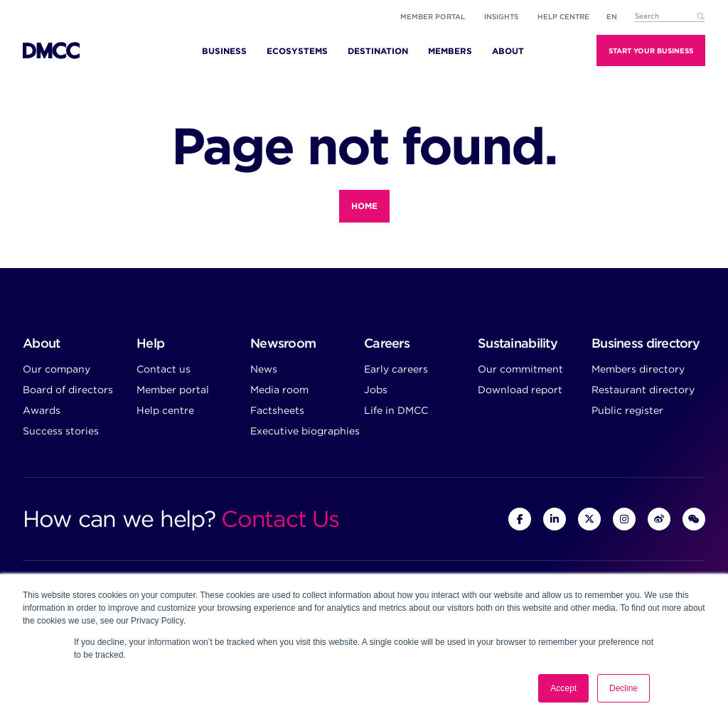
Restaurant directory (643, 390)
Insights (501, 16)
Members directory (638, 369)
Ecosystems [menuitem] (297, 51)
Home (364, 206)
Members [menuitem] (450, 51)
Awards (42, 410)
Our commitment (520, 369)
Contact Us (280, 519)
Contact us (164, 369)
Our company (57, 369)
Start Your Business (651, 50)
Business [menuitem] (224, 51)
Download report (520, 390)
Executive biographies (305, 431)
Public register (627, 410)
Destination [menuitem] (378, 51)
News (264, 369)
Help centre (165, 410)
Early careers (396, 369)
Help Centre (563, 16)
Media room (279, 390)
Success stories (61, 431)
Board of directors (68, 390)
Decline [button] (623, 688)
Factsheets (277, 410)
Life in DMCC (396, 410)
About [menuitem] (508, 51)
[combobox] (670, 17)
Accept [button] (563, 688)
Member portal (433, 16)
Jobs (376, 390)
